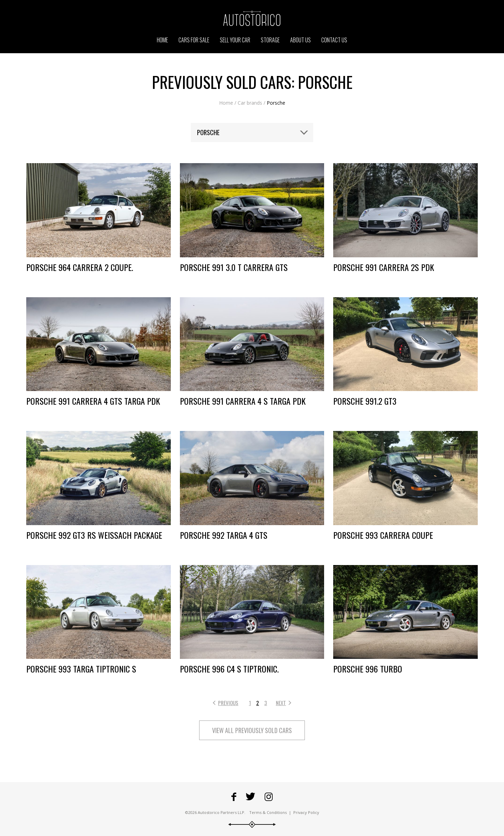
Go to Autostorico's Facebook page (234, 797)
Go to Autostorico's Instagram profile (269, 797)
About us (300, 40)
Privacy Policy (306, 812)
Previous (228, 703)
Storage (270, 40)
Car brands (250, 103)
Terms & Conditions (268, 812)
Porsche (276, 103)
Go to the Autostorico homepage (252, 18)
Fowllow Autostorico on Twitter (250, 797)
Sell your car (235, 40)
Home (226, 103)
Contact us (334, 40)
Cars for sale (194, 40)
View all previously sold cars (252, 730)
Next (281, 703)
